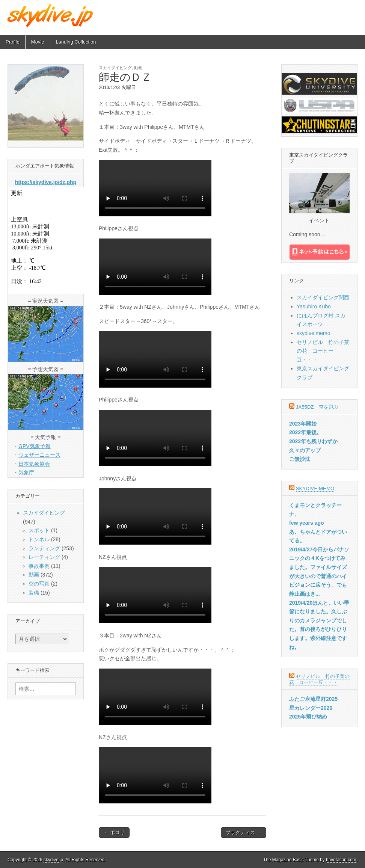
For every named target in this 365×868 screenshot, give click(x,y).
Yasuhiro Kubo (314, 306)
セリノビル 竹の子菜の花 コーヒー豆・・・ (323, 351)
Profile (13, 42)
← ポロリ (114, 833)
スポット (39, 530)
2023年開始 (303, 424)
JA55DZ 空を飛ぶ (317, 407)
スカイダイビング (115, 68)
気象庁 (26, 472)
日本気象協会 (34, 464)
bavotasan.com (341, 860)
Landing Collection (76, 42)
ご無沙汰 (300, 459)
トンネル (39, 539)
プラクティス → (244, 833)
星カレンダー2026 (311, 708)
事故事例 (39, 566)
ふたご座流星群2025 (313, 699)
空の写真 (39, 584)
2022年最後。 (305, 432)
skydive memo (313, 333)
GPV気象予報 (35, 446)
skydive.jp (53, 860)
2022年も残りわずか (313, 441)
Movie (38, 42)
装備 (34, 593)
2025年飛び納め (308, 717)
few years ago (307, 523)
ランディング (44, 548)
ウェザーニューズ (39, 455)
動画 (138, 68)
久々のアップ (305, 450)
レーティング (44, 557)
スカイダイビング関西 (323, 297)
